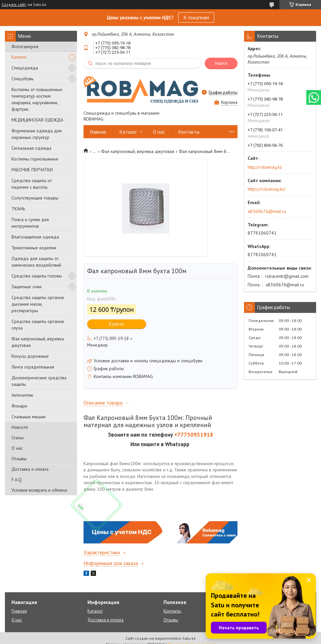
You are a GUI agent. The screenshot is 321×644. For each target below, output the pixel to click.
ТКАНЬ (18, 209)
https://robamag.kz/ (267, 189)
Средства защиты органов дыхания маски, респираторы (38, 304)
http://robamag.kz (265, 167)
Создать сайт (14, 5)
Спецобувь (22, 79)
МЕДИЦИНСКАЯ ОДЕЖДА (37, 120)
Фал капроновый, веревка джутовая (38, 342)
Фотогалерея (25, 47)
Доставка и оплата (30, 469)
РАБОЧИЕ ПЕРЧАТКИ (32, 170)
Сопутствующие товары (35, 198)
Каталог (19, 57)
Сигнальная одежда (31, 148)
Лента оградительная (33, 367)
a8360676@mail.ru (267, 211)
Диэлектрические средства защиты (39, 381)
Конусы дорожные (30, 356)
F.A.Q (17, 480)
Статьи (18, 438)
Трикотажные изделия (34, 248)
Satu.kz (189, 638)
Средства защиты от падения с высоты (32, 184)
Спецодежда (25, 68)
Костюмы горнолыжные (35, 159)
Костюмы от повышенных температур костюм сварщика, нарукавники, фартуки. (37, 99)
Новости (20, 427)
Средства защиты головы (37, 276)
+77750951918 (194, 435)
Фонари (19, 406)
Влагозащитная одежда (35, 237)
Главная (98, 132)
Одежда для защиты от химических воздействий (36, 262)
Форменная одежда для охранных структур (37, 134)
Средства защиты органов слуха (38, 325)
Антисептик (22, 395)
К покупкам (196, 17)
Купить (117, 324)
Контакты (189, 132)
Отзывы (19, 459)
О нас (17, 448)
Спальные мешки (28, 417)
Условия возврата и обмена (39, 490)
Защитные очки (27, 287)
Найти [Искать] (221, 63)
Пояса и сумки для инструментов (30, 223)
